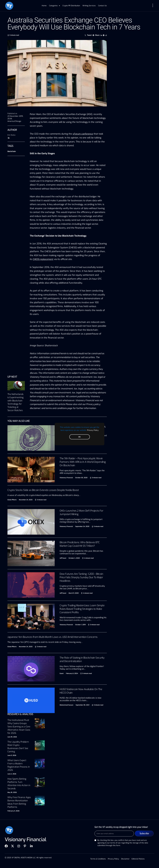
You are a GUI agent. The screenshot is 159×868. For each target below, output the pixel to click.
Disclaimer (125, 859)
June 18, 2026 (12, 737)
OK (79, 437)
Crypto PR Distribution (71, 6)
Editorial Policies (138, 859)
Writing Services (89, 6)
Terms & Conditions (98, 859)
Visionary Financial (66, 478)
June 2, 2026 (12, 774)
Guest (62, 673)
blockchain (12, 151)
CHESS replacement (43, 259)
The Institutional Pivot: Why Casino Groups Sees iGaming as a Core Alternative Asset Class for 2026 (19, 727)
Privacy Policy (93, 430)
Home (44, 6)
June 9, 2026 (12, 755)
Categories (55, 6)
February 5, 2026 (13, 811)
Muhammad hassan (66, 705)
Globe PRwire (12, 500)
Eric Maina (11, 135)
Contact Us (102, 6)
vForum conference (83, 134)
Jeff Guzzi (63, 558)
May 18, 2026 (12, 792)
